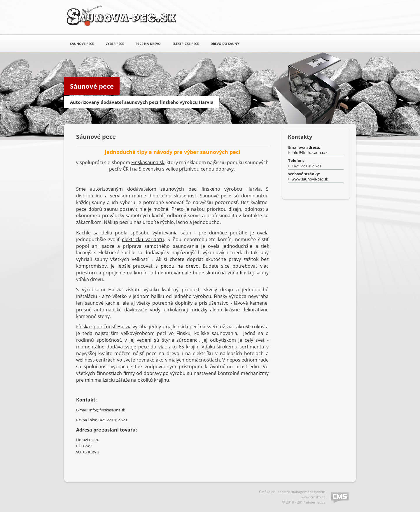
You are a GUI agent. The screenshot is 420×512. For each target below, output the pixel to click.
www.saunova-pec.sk (310, 179)
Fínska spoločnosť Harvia (104, 327)
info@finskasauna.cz (309, 152)
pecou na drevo (180, 266)
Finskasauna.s (147, 162)
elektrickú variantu (143, 239)
